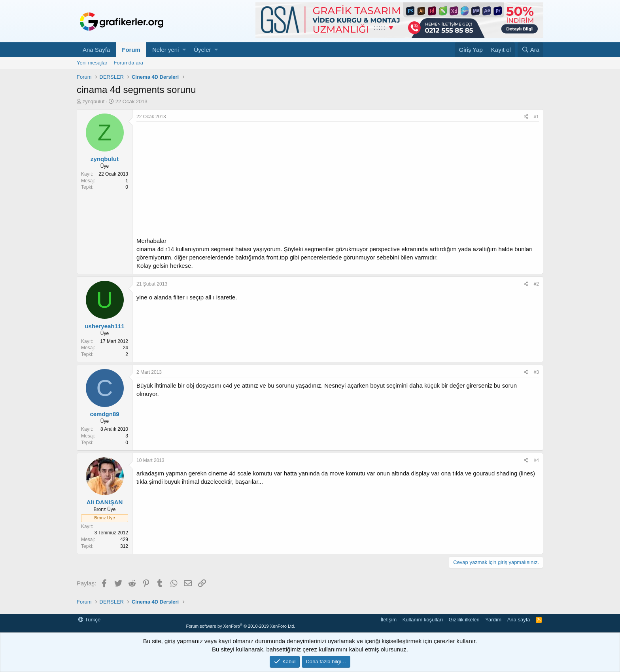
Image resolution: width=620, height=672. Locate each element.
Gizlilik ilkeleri (464, 620)
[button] (184, 50)
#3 (536, 372)
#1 (536, 117)
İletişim (389, 620)
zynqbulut (94, 101)
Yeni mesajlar (92, 63)
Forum (131, 50)
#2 (536, 284)
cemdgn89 (104, 414)
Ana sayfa (519, 620)
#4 (536, 460)
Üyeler (202, 50)
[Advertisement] (338, 181)
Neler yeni (166, 50)
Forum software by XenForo (240, 626)
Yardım (493, 620)
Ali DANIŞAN (105, 502)
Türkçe (89, 620)
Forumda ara (129, 63)
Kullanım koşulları (423, 620)
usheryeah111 (104, 326)
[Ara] (530, 50)
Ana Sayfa (96, 50)
